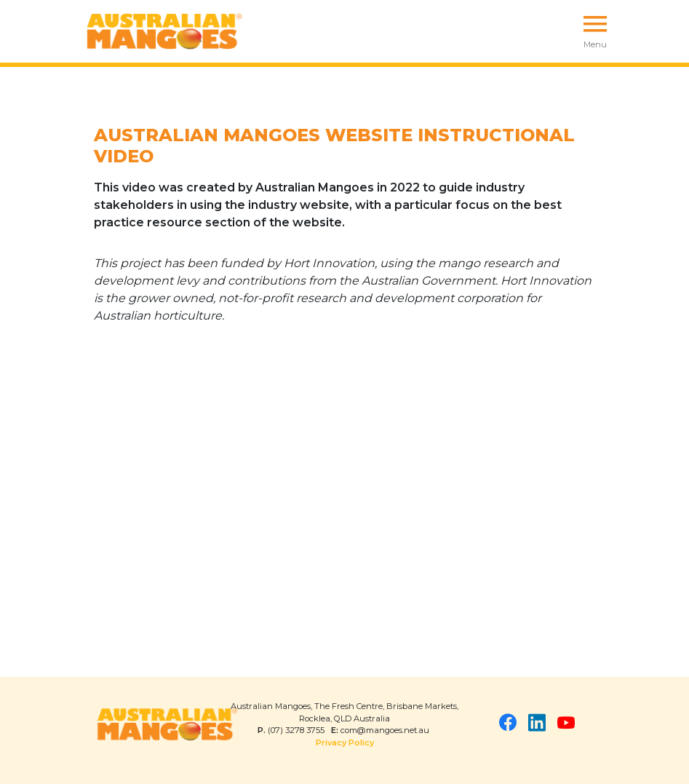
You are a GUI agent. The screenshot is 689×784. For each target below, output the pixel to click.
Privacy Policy (345, 743)
